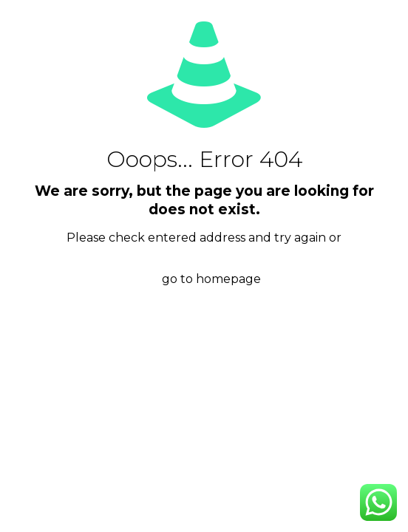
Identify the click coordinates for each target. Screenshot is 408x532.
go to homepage (211, 279)
